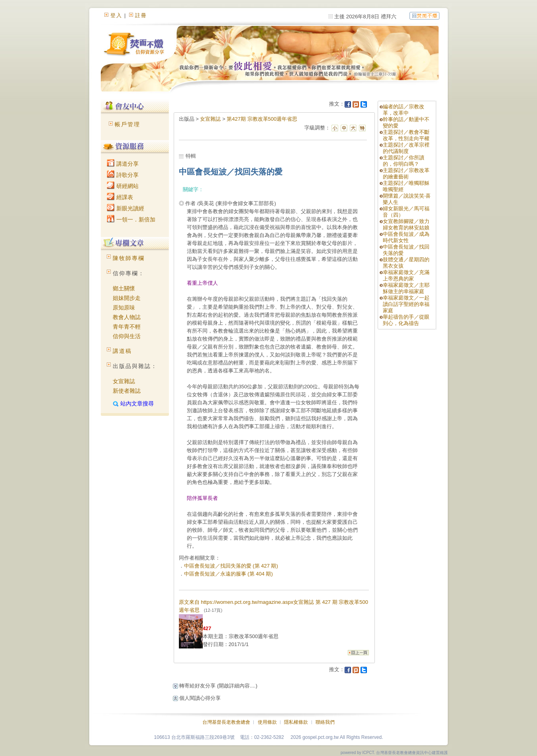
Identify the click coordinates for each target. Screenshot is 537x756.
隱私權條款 (296, 722)
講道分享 (123, 164)
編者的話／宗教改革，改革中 (404, 110)
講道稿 (122, 351)
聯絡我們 (325, 722)
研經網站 (123, 186)
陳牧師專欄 (129, 258)
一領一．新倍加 (131, 219)
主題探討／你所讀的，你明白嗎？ (404, 161)
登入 (116, 15)
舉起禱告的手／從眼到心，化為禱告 (406, 320)
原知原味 (124, 307)
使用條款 (267, 722)
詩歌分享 (123, 175)
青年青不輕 (127, 327)
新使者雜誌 (127, 391)
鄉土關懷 (124, 288)
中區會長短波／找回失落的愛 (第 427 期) (231, 566)
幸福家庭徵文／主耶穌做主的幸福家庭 (406, 288)
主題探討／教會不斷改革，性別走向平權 (406, 135)
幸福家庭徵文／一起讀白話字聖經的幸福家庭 (406, 304)
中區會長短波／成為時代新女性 (406, 237)
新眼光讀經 (125, 208)
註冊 (141, 15)
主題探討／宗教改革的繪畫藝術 (406, 173)
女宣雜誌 (124, 381)
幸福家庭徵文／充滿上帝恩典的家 (406, 275)
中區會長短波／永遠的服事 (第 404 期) (228, 574)
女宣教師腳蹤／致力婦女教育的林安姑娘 (406, 224)
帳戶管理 (127, 124)
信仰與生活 (127, 336)
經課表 (120, 197)
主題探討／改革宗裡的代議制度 (406, 148)
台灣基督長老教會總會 (226, 722)
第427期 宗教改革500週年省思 (262, 119)
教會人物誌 (127, 317)
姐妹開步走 (127, 298)
